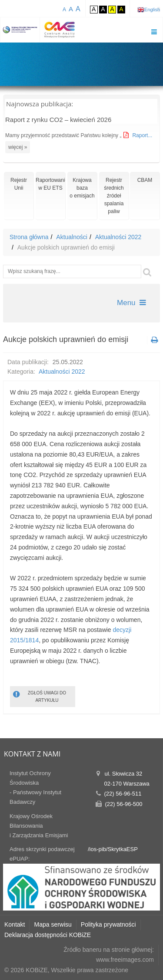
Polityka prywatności (108, 924)
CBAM (145, 180)
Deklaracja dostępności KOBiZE (48, 935)
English (152, 10)
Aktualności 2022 (118, 237)
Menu (131, 303)
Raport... (142, 135)
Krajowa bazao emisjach (82, 188)
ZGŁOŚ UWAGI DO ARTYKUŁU (40, 696)
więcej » (18, 147)
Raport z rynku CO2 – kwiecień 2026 (58, 120)
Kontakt (15, 924)
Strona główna (29, 237)
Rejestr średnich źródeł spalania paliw (114, 196)
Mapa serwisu (53, 924)
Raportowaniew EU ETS (50, 184)
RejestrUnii (19, 184)
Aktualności (72, 237)
